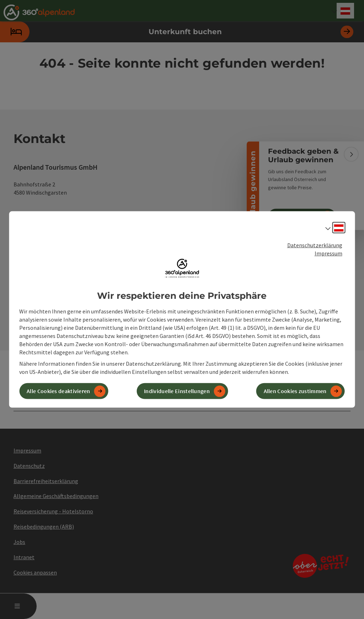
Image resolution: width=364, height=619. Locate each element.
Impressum (328, 253)
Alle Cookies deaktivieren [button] (58, 391)
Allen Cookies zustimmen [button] (295, 391)
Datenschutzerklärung (315, 245)
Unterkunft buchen (177, 32)
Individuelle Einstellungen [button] (177, 391)
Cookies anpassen (35, 572)
